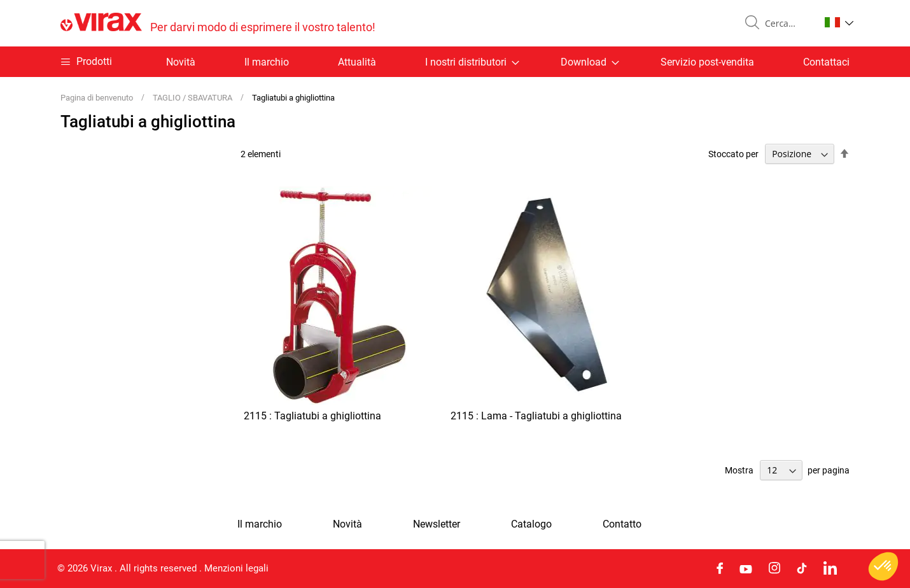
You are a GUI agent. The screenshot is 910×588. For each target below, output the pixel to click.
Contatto (622, 524)
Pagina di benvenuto (98, 98)
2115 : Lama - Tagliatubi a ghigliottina (536, 416)
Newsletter (437, 524)
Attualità (357, 62)
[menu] (455, 62)
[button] (839, 22)
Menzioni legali (236, 568)
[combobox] (787, 24)
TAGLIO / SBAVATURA (193, 98)
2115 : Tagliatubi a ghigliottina (312, 416)
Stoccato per (733, 154)
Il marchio (267, 62)
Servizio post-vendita (707, 62)
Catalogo (531, 524)
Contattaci (826, 62)
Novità (181, 62)
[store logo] (218, 23)
